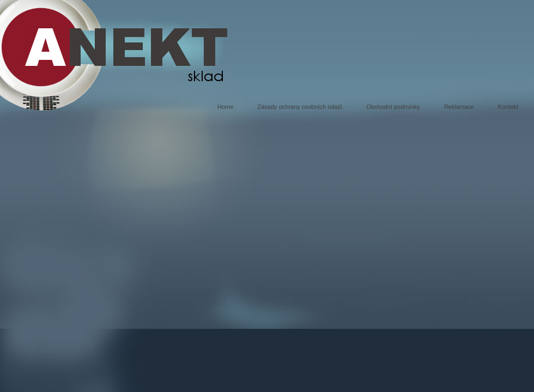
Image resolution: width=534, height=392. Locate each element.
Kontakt (508, 107)
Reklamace (459, 107)
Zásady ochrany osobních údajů (300, 107)
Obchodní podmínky (393, 107)
